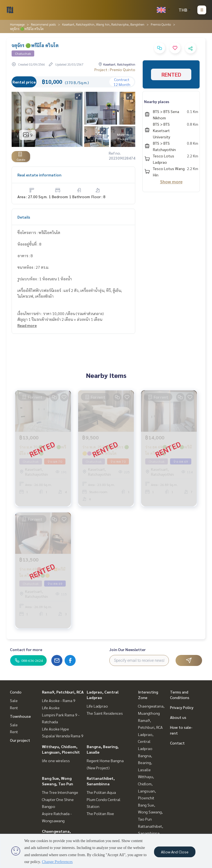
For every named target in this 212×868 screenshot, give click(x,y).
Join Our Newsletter (128, 649)
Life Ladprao (97, 706)
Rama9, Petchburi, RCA (63, 692)
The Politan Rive (100, 813)
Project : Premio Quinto (115, 69)
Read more (27, 325)
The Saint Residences (105, 713)
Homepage (17, 24)
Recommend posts (43, 24)
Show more (171, 182)
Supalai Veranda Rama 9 (63, 736)
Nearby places (157, 101)
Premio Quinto (161, 24)
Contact (177, 743)
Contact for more (26, 649)
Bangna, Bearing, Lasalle (145, 763)
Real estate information (39, 175)
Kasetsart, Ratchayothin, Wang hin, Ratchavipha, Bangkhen (103, 24)
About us (178, 717)
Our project (20, 740)
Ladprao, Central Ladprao (146, 741)
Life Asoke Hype (55, 729)
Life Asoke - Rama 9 (59, 700)
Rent (14, 708)
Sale (14, 700)
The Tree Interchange (60, 792)
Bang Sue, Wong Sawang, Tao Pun (150, 812)
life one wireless (56, 760)
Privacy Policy (182, 707)
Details (24, 217)
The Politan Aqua (101, 792)
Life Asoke (51, 708)
